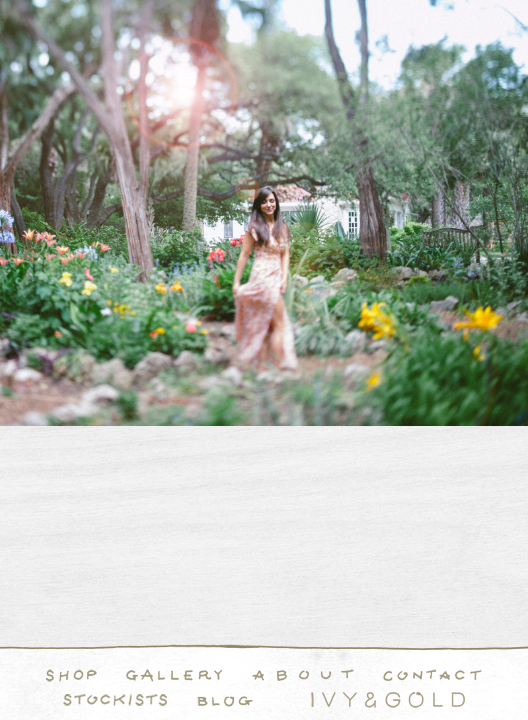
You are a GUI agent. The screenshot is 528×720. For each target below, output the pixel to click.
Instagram (282, 700)
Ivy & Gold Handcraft (388, 700)
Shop (71, 675)
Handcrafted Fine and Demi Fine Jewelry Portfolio (174, 675)
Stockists (115, 700)
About (303, 675)
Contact (432, 675)
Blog (225, 700)
